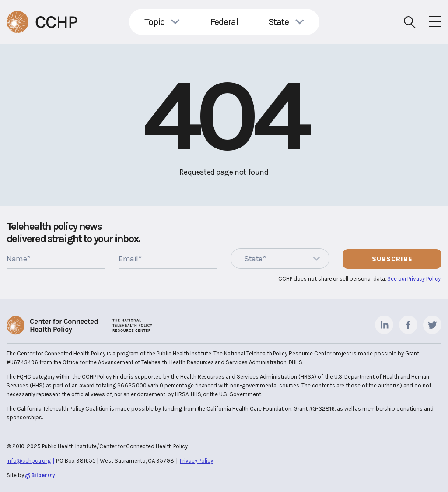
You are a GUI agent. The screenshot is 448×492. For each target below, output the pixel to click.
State (279, 22)
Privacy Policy (196, 461)
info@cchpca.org (29, 461)
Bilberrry (43, 475)
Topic (154, 22)
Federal (224, 22)
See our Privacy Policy (414, 279)
